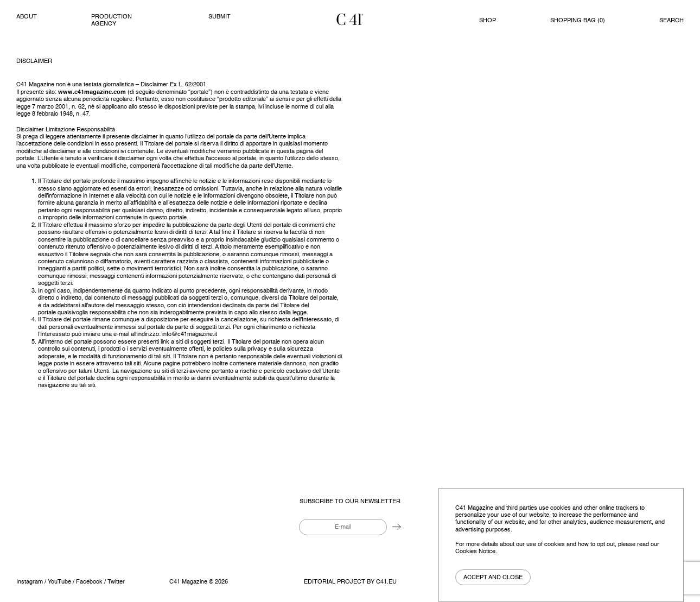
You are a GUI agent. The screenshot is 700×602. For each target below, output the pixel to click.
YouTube (59, 582)
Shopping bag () (578, 21)
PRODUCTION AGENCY (112, 20)
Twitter (116, 582)
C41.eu (386, 582)
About (27, 17)
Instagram (30, 582)
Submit (219, 17)
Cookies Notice (475, 552)
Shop (488, 21)
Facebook (89, 582)
